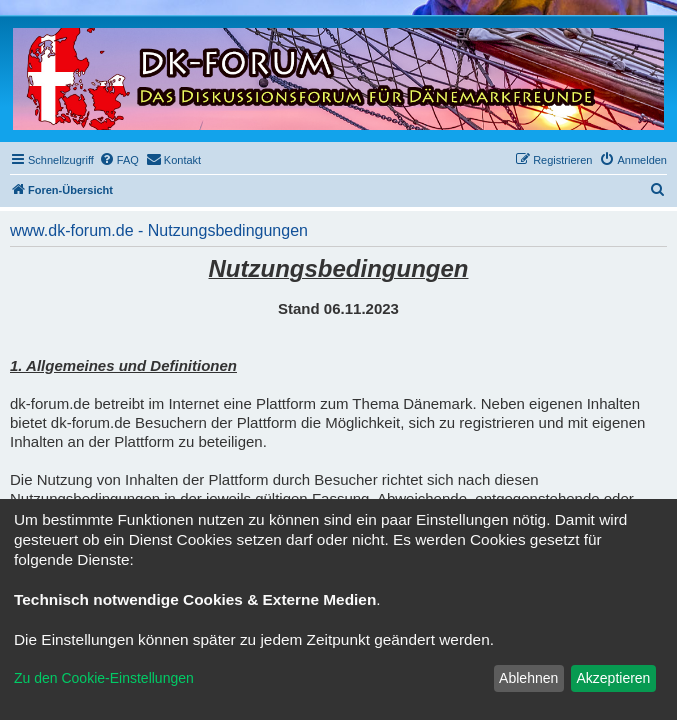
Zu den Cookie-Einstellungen (104, 678)
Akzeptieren (613, 678)
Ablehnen (528, 678)
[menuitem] (119, 160)
